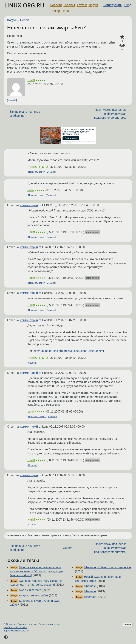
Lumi (31, 190)
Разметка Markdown (49, 624)
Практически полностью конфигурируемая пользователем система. (110, 114)
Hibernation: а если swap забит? (46, 27)
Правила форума (27, 624)
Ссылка (12, 100)
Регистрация (113, 5)
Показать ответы (37, 417)
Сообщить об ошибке (15, 627)
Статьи (82, 5)
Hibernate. (91, 597)
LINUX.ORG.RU (24, 5)
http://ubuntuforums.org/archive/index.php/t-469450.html (69, 351)
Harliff (31, 80)
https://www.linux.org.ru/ (16, 631)
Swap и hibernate (30, 590)
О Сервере (10, 624)
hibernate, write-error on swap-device (107, 567)
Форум (93, 5)
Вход (128, 5)
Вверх (128, 624)
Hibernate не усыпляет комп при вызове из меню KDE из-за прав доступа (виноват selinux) (37, 571)
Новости (56, 5)
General (25, 20)
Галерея (70, 5)
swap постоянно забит (34, 595)
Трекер (55, 11)
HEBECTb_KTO (38, 167)
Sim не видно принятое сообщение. (25, 114)
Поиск (66, 11)
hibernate (90, 586)
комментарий (29, 205)
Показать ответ (36, 172)
